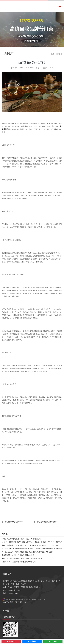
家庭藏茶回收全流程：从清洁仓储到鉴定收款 (18, 555)
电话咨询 (11, 641)
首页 (52, 54)
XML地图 (6, 611)
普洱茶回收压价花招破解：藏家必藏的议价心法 (19, 562)
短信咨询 (53, 641)
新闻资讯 (59, 54)
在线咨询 (32, 641)
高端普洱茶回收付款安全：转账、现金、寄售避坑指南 (21, 539)
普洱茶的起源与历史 (16, 522)
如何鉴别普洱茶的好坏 (48, 522)
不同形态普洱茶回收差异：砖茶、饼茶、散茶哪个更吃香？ (23, 558)
